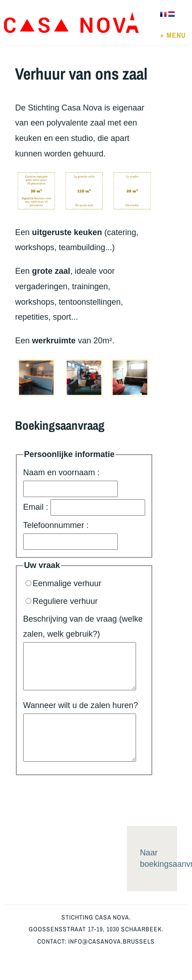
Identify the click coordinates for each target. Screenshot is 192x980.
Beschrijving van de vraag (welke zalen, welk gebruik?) (83, 653)
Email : (84, 508)
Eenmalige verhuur (63, 583)
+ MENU (173, 35)
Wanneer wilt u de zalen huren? (81, 731)
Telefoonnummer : (71, 535)
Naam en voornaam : (71, 482)
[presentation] (84, 793)
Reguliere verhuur (62, 601)
